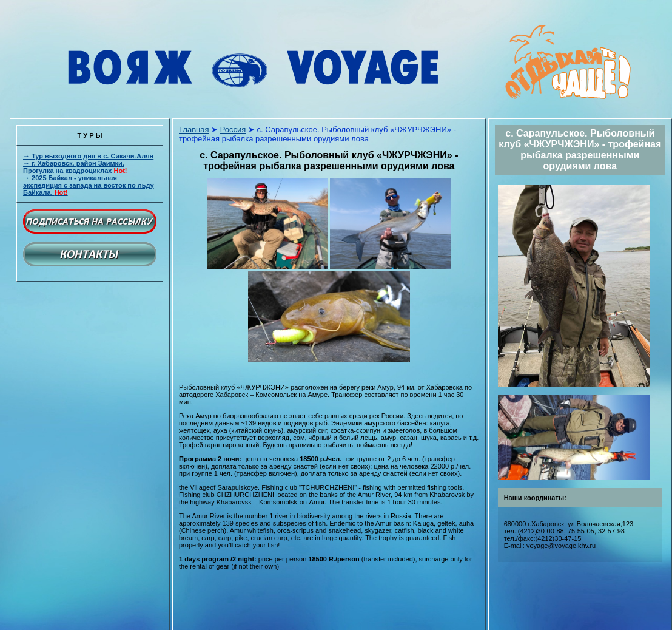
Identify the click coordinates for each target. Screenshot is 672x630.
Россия (233, 130)
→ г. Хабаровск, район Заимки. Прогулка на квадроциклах (75, 167)
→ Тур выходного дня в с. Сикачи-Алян (88, 156)
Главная (194, 130)
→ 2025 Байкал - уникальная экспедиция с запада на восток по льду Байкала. (89, 185)
